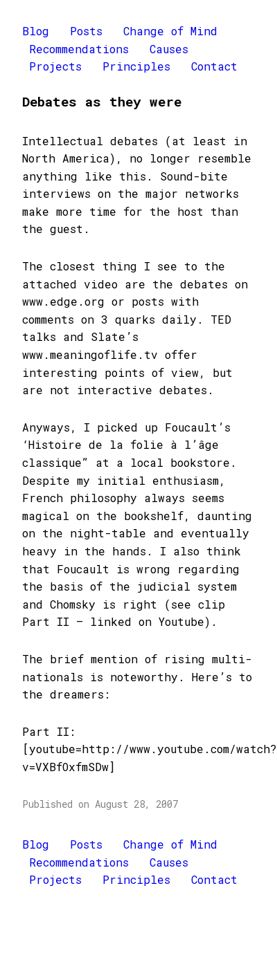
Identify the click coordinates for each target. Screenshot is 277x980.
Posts (86, 31)
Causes (169, 49)
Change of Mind (170, 31)
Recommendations (79, 49)
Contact (214, 66)
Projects (55, 66)
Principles (136, 66)
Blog (36, 31)
